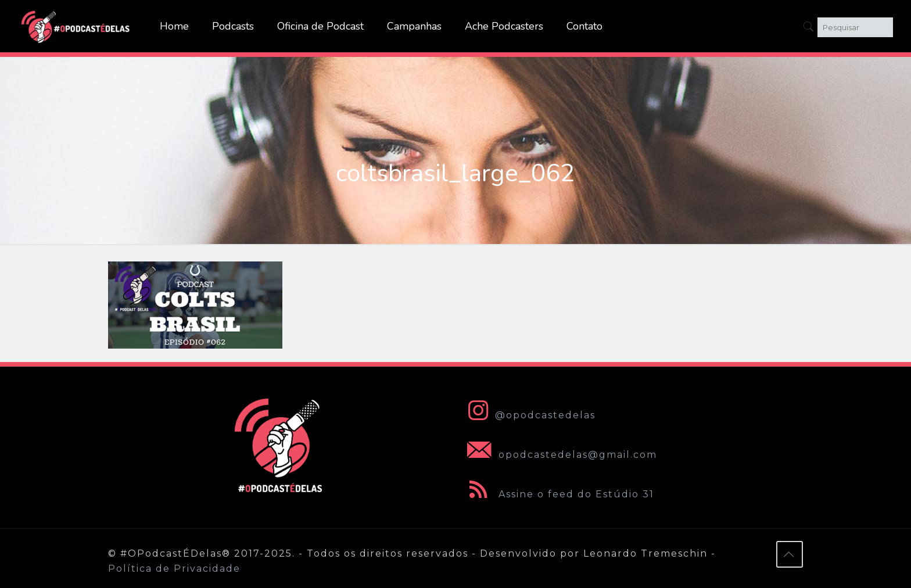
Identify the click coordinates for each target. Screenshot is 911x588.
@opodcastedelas (529, 415)
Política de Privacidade (174, 569)
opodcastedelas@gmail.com (560, 455)
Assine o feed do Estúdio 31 (558, 494)
